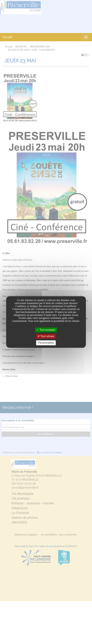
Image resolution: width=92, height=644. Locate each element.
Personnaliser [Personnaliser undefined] (46, 343)
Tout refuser (46, 336)
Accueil (7, 37)
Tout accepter (46, 330)
